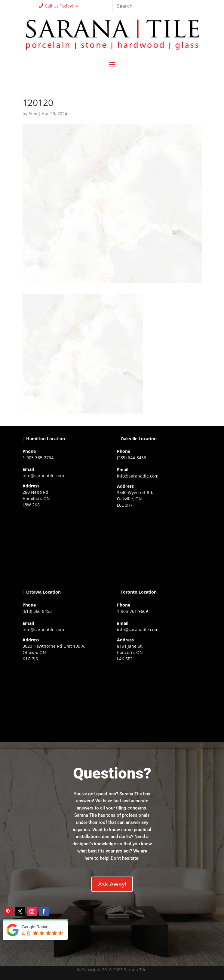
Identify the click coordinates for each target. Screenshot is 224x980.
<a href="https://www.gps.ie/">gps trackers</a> (65, 547)
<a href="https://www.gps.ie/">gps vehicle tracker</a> (159, 701)
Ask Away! (112, 884)
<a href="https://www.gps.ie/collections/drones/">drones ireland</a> (159, 547)
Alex (33, 114)
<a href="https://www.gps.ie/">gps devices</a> (65, 701)
